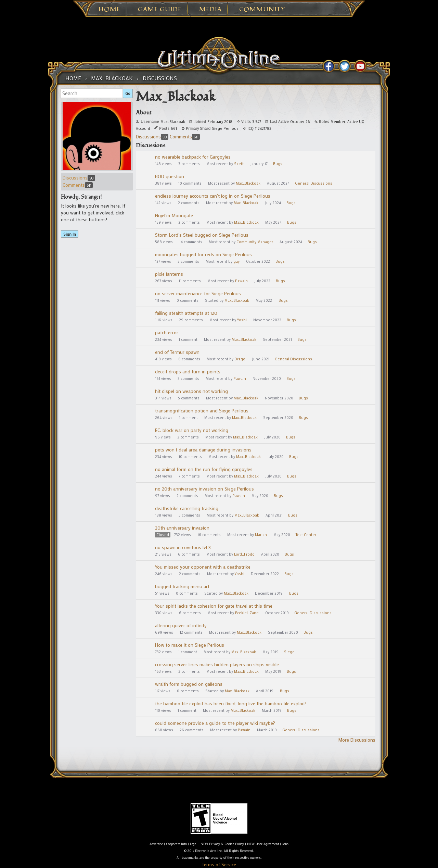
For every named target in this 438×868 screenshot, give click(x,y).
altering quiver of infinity (181, 625)
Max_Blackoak (248, 183)
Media (210, 10)
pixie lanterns (169, 274)
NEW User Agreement (263, 844)
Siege (289, 652)
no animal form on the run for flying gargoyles (204, 469)
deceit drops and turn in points (188, 371)
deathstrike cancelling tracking (187, 508)
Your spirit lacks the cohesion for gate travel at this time (214, 606)
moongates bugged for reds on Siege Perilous (203, 254)
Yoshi (242, 320)
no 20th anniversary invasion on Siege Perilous (204, 489)
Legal (194, 844)
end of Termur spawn (177, 352)
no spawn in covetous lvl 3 (183, 547)
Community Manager (255, 242)
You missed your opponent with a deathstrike (203, 567)
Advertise (156, 844)
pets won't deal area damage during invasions (203, 450)
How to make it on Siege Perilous (190, 645)
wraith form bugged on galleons (189, 684)
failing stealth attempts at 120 (186, 313)
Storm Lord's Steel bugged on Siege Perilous (202, 235)
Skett (239, 164)
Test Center (306, 535)
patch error (167, 332)
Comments (78, 185)
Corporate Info (176, 844)
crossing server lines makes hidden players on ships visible (217, 664)
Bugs (278, 164)
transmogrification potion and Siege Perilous (202, 411)
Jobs (285, 844)
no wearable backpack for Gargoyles (193, 157)
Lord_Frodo (244, 554)
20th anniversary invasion (182, 528)
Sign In (70, 234)
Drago (240, 359)
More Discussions (357, 740)
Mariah (261, 535)
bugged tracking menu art (182, 586)
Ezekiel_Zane (247, 613)
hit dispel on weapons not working (191, 391)
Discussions (79, 178)
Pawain (241, 281)
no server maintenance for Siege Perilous (198, 293)
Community (262, 10)
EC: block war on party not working (192, 430)
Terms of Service (219, 864)
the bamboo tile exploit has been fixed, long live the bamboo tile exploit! (231, 703)
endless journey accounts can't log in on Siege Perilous (213, 196)
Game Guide (160, 10)
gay (236, 261)
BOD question (170, 176)
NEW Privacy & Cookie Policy (222, 844)
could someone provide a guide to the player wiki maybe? (215, 723)
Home (109, 10)
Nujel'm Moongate (174, 215)
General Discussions (314, 183)
